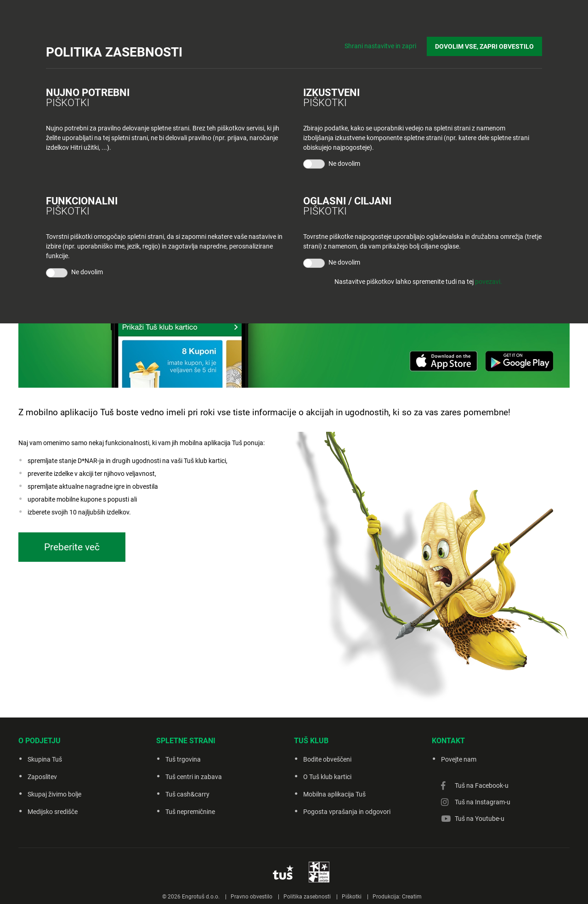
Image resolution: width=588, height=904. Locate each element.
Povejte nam (459, 759)
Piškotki (352, 897)
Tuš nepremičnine (190, 812)
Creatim (412, 897)
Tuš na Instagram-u (483, 802)
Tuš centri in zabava (194, 777)
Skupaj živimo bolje (54, 794)
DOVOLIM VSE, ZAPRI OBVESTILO (484, 46)
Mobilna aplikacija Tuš (334, 794)
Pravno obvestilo (252, 897)
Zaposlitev (42, 777)
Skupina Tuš (45, 759)
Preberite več (72, 547)
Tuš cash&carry (187, 794)
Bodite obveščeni (327, 759)
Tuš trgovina (183, 759)
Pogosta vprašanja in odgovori (347, 812)
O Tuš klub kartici (327, 777)
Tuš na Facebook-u (482, 785)
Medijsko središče (53, 812)
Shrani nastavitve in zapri (380, 46)
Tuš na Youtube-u (480, 819)
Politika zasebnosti (307, 897)
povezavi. (489, 282)
